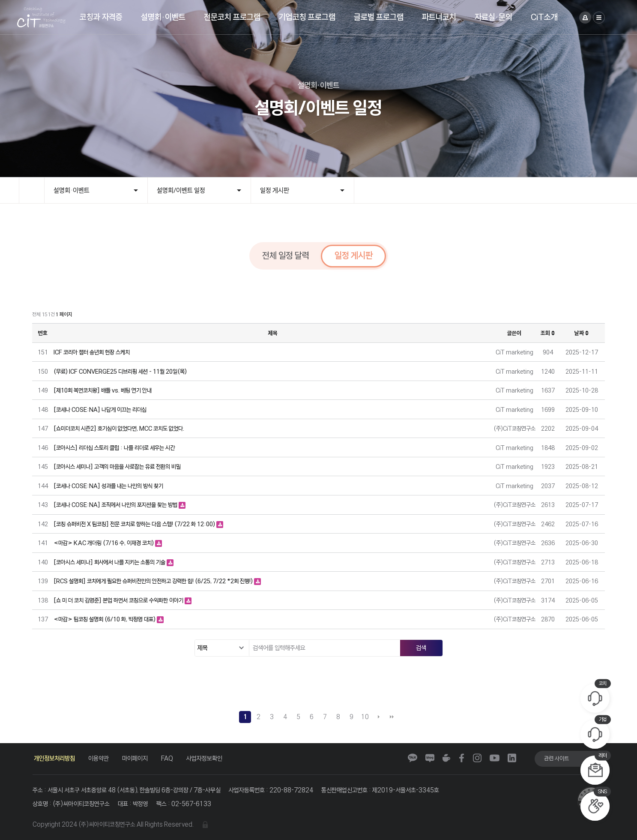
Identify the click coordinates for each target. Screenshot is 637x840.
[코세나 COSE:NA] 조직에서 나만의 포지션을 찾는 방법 (116, 505)
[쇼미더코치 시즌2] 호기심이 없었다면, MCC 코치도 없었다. (119, 428)
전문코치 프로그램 (232, 17)
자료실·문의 (493, 17)
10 (365, 717)
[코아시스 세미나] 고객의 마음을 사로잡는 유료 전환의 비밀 (117, 466)
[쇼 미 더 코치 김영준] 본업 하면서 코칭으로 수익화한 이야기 (119, 600)
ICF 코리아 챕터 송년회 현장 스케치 (92, 352)
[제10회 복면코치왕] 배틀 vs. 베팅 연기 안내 (103, 390)
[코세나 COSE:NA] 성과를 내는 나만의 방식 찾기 (108, 486)
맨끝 (392, 717)
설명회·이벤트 (163, 17)
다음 (379, 717)
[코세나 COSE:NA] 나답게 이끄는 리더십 (100, 409)
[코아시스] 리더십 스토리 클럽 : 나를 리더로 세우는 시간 (114, 448)
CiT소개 (544, 17)
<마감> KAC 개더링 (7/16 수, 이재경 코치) (104, 543)
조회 (548, 333)
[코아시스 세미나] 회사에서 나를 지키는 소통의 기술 (110, 562)
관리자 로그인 (205, 825)
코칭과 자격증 (101, 17)
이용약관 (99, 758)
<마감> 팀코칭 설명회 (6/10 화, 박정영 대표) (105, 619)
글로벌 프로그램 (379, 17)
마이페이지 (135, 758)
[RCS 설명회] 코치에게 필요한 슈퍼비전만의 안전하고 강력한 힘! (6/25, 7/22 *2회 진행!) (154, 581)
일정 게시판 (275, 190)
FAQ (167, 758)
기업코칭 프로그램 (307, 17)
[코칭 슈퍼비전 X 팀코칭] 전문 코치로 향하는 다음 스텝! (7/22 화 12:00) (135, 524)
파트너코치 (439, 17)
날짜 (582, 333)
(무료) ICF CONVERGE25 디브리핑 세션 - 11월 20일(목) (120, 371)
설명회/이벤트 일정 (181, 190)
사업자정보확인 (204, 758)
